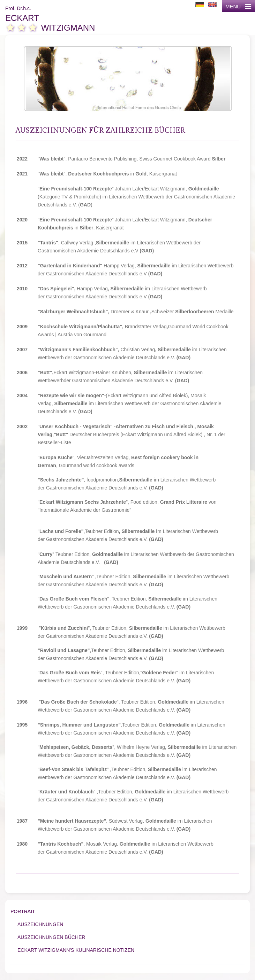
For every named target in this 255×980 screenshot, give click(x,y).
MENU (238, 6)
